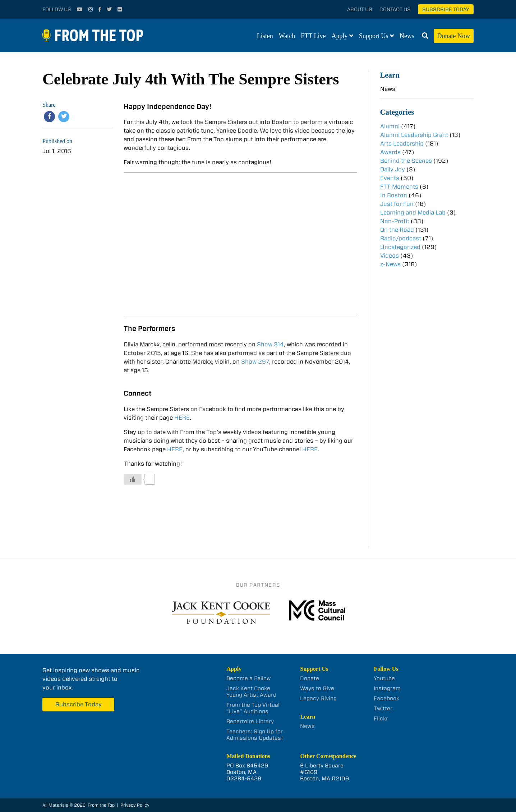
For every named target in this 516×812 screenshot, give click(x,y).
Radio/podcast (401, 238)
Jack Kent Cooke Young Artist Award (251, 692)
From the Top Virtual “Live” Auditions (253, 708)
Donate (310, 678)
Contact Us (395, 9)
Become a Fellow (249, 678)
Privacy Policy (135, 805)
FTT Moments (399, 187)
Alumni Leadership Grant (414, 135)
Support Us (374, 36)
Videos (390, 256)
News (407, 36)
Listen (265, 36)
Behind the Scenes (406, 161)
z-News (390, 264)
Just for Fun (397, 204)
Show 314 (270, 344)
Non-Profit (395, 221)
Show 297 (255, 362)
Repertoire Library (250, 721)
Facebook (386, 698)
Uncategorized (400, 247)
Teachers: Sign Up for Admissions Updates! (255, 735)
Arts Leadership (402, 144)
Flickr (381, 719)
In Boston (394, 195)
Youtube (384, 678)
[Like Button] (133, 479)
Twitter (383, 709)
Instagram (387, 688)
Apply (340, 36)
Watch (287, 36)
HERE (182, 418)
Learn (390, 75)
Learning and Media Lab (413, 213)
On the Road (397, 230)
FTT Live (313, 36)
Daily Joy (393, 169)
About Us (360, 9)
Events (390, 178)
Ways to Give (317, 688)
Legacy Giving (318, 698)
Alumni (390, 126)
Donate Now (454, 36)
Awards (390, 152)
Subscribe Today (446, 9)
